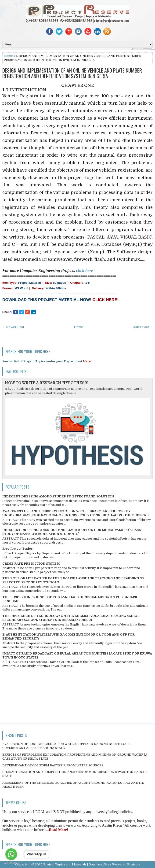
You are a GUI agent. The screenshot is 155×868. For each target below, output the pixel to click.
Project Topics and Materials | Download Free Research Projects (92, 864)
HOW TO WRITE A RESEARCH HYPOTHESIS (47, 383)
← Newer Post (13, 327)
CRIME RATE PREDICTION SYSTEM (31, 564)
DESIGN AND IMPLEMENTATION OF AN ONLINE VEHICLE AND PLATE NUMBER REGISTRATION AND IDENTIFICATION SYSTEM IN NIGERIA (72, 73)
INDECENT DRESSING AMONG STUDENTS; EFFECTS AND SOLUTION (58, 496)
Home (8, 56)
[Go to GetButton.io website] (11, 863)
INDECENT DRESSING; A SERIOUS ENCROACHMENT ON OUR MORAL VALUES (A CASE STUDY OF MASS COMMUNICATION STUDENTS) (72, 532)
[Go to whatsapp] (11, 854)
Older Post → (143, 327)
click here (85, 271)
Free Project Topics (17, 549)
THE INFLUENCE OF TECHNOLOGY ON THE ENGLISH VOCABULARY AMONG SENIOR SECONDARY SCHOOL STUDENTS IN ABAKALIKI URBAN (71, 618)
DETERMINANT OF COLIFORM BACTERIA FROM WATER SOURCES (53, 765)
